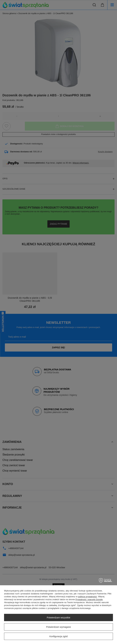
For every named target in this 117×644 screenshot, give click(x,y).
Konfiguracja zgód (58, 636)
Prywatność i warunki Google (89, 599)
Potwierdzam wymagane (59, 627)
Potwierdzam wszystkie (59, 618)
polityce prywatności (87, 597)
